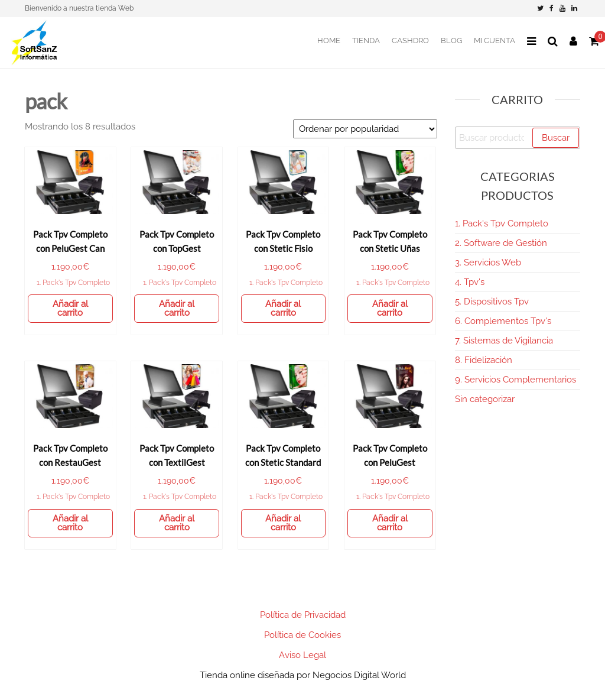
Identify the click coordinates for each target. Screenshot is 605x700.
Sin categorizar (485, 399)
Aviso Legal (302, 655)
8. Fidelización (484, 360)
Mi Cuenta (495, 40)
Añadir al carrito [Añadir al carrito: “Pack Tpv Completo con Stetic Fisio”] (283, 308)
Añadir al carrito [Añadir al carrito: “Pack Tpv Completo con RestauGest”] (70, 523)
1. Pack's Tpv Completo (73, 283)
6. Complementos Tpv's (503, 321)
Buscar (556, 138)
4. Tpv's (470, 282)
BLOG (451, 40)
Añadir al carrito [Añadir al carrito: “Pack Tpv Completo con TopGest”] (177, 308)
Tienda (366, 40)
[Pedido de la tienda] (365, 129)
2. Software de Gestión (501, 243)
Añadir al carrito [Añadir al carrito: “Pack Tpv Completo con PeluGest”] (390, 523)
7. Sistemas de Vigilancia (504, 341)
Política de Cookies (302, 635)
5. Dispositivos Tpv (492, 302)
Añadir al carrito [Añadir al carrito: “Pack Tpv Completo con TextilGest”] (177, 523)
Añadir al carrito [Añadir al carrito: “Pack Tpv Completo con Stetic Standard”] (283, 523)
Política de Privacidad (303, 615)
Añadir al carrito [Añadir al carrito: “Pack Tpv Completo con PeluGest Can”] (70, 308)
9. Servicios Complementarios (515, 380)
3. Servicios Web (488, 262)
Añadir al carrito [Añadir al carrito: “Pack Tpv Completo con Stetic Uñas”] (390, 308)
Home (329, 40)
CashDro (410, 40)
